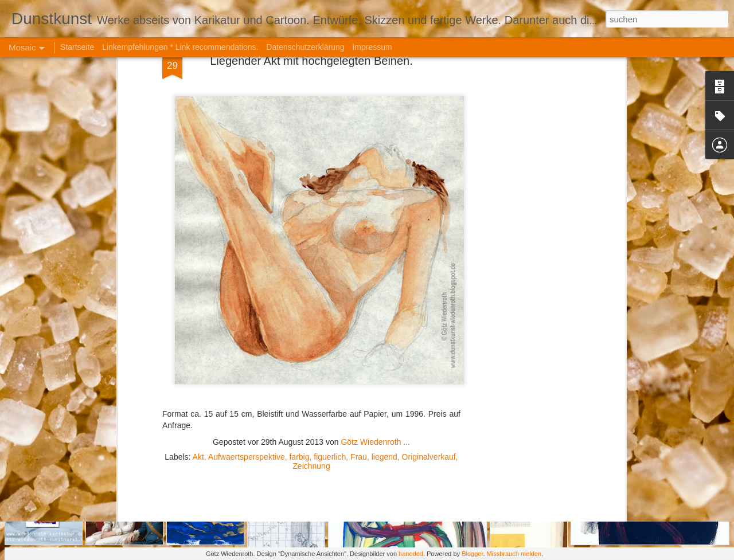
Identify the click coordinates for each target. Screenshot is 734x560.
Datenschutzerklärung (305, 47)
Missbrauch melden (514, 554)
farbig (299, 353)
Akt (198, 353)
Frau (359, 353)
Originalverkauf (429, 353)
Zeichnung (311, 362)
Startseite (77, 47)
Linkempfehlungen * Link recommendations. (180, 47)
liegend (384, 353)
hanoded (411, 554)
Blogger (472, 554)
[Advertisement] (311, 436)
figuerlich (330, 353)
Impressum (372, 47)
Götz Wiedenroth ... (375, 338)
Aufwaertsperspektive (247, 353)
